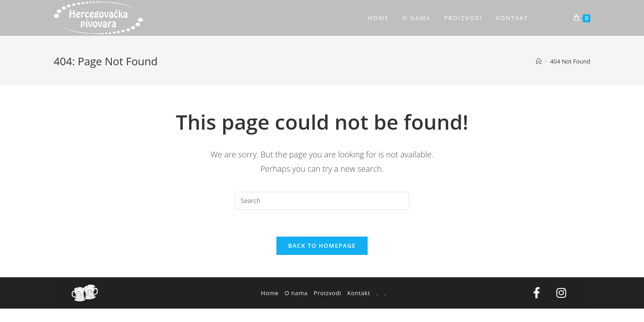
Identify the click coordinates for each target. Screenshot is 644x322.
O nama (296, 293)
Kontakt (358, 293)
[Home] (539, 61)
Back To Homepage (322, 246)
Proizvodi (328, 293)
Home (270, 293)
